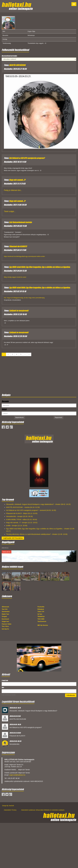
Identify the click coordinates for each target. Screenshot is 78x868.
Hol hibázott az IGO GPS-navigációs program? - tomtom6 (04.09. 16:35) (31, 510)
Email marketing (6, 695)
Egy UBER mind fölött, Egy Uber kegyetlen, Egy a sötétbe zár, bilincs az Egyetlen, (40, 267)
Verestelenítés (14, 744)
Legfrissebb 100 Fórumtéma (13, 538)
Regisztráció (59, 417)
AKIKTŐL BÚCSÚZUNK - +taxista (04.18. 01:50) (23, 507)
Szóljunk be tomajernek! (19, 311)
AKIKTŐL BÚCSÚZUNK (17, 65)
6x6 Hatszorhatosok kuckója (20, 222)
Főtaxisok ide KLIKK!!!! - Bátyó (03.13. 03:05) (22, 513)
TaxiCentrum (42, 621)
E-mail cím (5, 680)
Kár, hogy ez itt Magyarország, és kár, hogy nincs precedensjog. (24, 298)
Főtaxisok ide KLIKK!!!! (18, 246)
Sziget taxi (5, 621)
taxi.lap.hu (5, 629)
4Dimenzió (5, 607)
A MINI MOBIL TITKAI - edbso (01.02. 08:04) (22, 520)
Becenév (5, 401)
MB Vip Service (43, 625)
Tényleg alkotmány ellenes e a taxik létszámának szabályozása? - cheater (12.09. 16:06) (37, 534)
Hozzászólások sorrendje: (9, 56)
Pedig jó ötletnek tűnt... (13, 190)
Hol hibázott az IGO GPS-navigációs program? (27, 158)
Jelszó (4, 409)
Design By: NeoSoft (8, 806)
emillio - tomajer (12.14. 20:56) (17, 526)
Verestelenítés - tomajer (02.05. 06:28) (19, 516)
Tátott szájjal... (10, 211)
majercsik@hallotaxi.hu (17, 775)
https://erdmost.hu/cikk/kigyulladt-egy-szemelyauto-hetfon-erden (24, 256)
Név (3, 687)
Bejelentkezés (20, 417)
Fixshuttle (41, 607)
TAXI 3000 (41, 619)
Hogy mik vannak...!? (17, 180)
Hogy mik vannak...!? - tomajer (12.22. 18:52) (22, 523)
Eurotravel (5, 619)
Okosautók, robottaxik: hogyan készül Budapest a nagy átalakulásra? (33, 711)
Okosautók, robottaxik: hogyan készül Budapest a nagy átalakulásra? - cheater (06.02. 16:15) (38, 504)
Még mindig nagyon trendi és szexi (15, 277)
